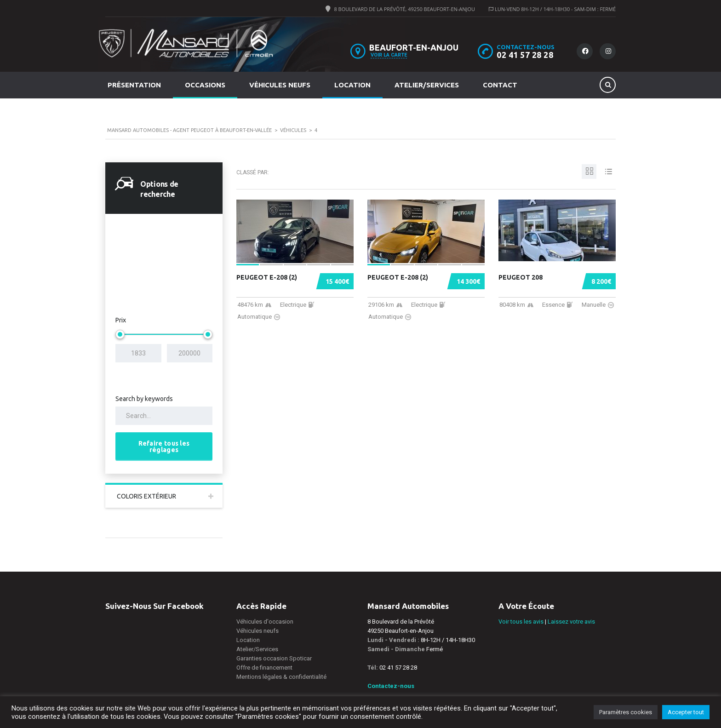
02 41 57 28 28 (525, 55)
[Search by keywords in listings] (164, 416)
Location (352, 85)
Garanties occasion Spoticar (274, 658)
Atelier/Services (427, 85)
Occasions (205, 85)
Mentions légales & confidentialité (281, 677)
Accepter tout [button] (686, 712)
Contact (500, 85)
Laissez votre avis (571, 622)
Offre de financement (264, 668)
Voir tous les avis (521, 622)
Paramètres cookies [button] (626, 712)
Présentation (134, 85)
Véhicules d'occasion (265, 622)
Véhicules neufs (280, 85)
